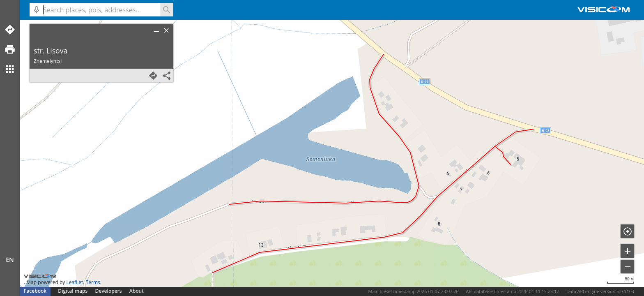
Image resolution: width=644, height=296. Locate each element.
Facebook (35, 291)
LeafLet (75, 282)
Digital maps (73, 291)
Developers (109, 291)
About (137, 291)
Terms (93, 282)
